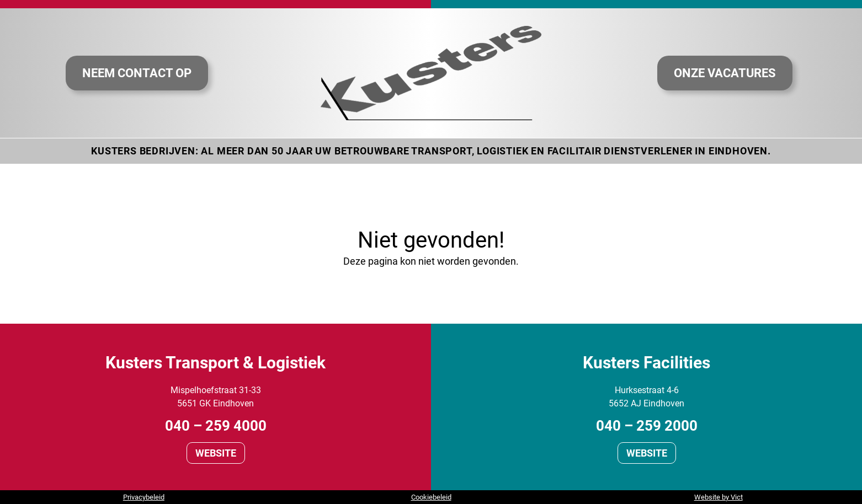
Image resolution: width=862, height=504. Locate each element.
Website (216, 453)
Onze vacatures (725, 73)
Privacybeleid (144, 497)
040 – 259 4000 (216, 426)
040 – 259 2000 (647, 426)
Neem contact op (137, 73)
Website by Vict (719, 497)
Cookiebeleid (431, 497)
